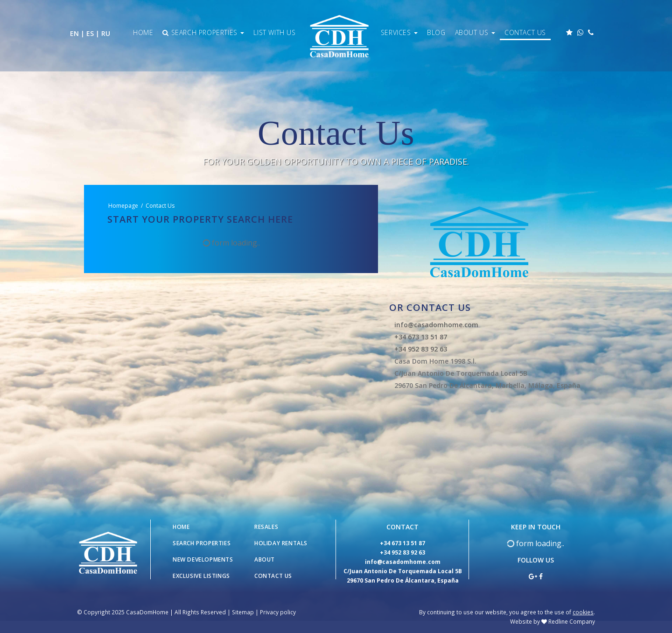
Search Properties (203, 32)
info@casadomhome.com (436, 325)
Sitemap (243, 612)
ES (90, 33)
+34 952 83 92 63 (421, 349)
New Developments (203, 559)
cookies (583, 612)
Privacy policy (278, 612)
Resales (266, 527)
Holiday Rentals (281, 543)
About (265, 559)
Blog (436, 32)
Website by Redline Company (553, 621)
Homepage (123, 206)
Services (399, 32)
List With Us (274, 32)
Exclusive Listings (201, 576)
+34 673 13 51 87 (421, 337)
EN (74, 33)
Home (143, 32)
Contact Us (525, 32)
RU (106, 33)
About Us (475, 32)
